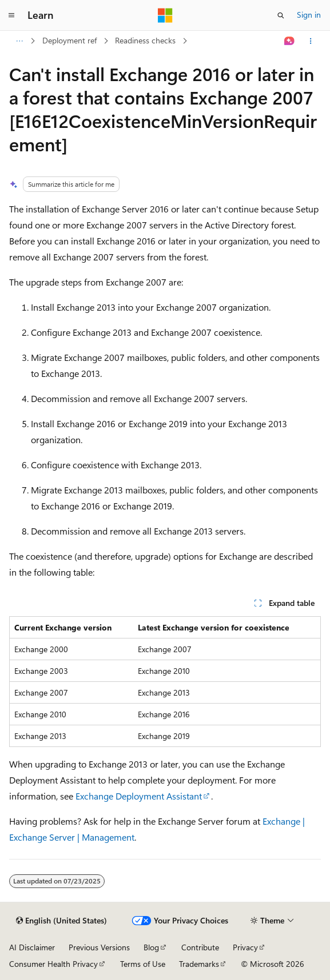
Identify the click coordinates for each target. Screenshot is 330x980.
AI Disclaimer (32, 947)
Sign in (309, 15)
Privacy (245, 947)
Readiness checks (145, 40)
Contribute (200, 947)
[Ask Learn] (290, 41)
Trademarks (199, 964)
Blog (151, 947)
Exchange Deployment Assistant (139, 796)
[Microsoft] (165, 15)
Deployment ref (69, 40)
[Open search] (281, 15)
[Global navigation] (11, 15)
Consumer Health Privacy (53, 964)
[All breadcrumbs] (19, 41)
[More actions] (311, 41)
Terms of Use (143, 964)
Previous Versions (99, 947)
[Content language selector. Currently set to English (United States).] (61, 921)
